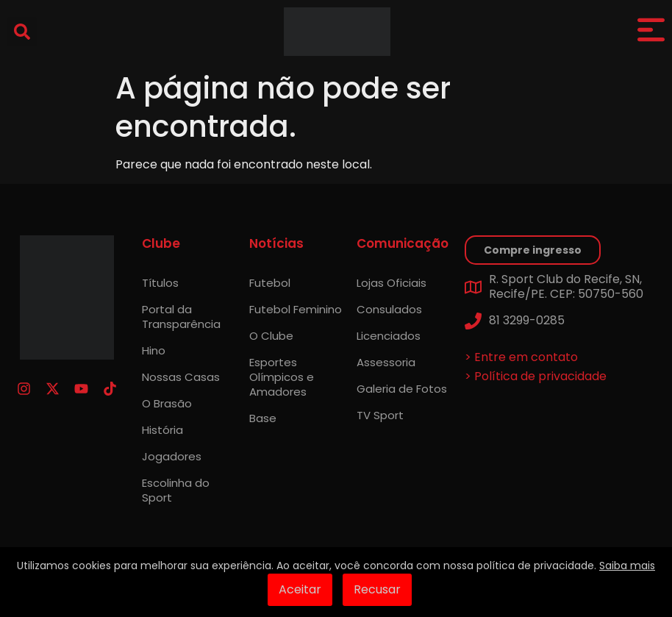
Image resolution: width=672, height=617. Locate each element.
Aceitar (300, 589)
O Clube (271, 336)
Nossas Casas (181, 377)
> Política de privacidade (536, 376)
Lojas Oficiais (392, 283)
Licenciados (389, 336)
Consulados (389, 309)
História (162, 430)
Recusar (377, 589)
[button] (22, 32)
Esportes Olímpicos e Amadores (282, 377)
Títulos (160, 283)
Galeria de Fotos (402, 389)
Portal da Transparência (181, 317)
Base (263, 418)
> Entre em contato (521, 357)
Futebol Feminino (296, 309)
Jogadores (172, 456)
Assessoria (386, 362)
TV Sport (380, 415)
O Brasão (167, 403)
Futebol (270, 283)
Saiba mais (627, 566)
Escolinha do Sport (176, 490)
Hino (154, 350)
